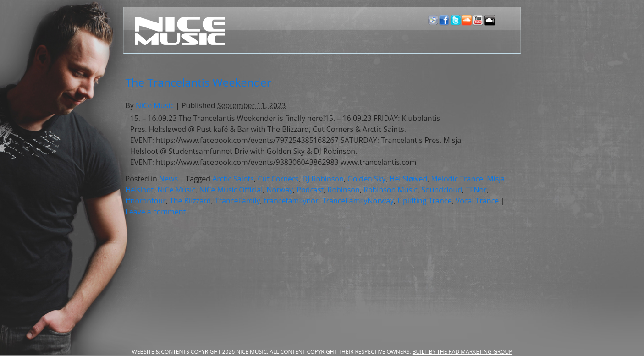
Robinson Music (391, 190)
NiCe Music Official (231, 190)
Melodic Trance (457, 179)
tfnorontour (146, 201)
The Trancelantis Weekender (198, 82)
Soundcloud (442, 190)
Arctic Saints (233, 179)
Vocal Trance (477, 201)
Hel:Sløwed (409, 179)
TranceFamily (238, 201)
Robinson (344, 190)
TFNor (476, 190)
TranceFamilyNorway (358, 201)
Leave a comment (156, 212)
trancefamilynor (291, 201)
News (168, 179)
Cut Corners (278, 179)
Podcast (310, 190)
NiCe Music (155, 105)
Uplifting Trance (424, 201)
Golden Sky (366, 179)
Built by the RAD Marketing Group (462, 352)
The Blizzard (190, 201)
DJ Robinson (323, 179)
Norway (280, 190)
